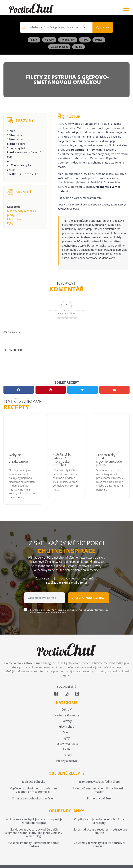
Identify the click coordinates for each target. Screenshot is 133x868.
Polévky (66, 721)
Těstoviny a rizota (67, 744)
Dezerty (67, 755)
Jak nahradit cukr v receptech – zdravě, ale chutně (99, 831)
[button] (126, 8)
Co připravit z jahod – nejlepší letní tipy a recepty (99, 821)
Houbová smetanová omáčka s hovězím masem (99, 790)
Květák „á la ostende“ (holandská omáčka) (62, 460)
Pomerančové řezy (99, 798)
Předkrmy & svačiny (66, 715)
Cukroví (66, 709)
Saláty (67, 749)
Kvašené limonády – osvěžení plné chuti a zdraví (34, 844)
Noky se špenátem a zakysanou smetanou (18, 460)
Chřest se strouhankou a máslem (34, 798)
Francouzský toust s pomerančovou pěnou (109, 460)
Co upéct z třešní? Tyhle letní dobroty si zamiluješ (99, 844)
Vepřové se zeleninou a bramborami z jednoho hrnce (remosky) (34, 790)
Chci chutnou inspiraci (88, 598)
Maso (66, 732)
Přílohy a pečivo (67, 761)
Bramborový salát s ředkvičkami (99, 782)
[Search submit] (103, 27)
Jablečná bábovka (34, 782)
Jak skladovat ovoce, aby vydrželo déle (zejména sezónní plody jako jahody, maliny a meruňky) (34, 833)
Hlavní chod (15, 219)
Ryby (10, 223)
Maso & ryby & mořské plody (22, 213)
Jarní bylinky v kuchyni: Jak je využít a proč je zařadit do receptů (34, 821)
